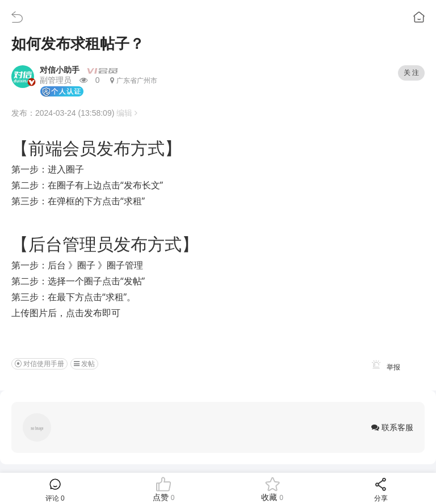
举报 (384, 367)
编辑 (127, 113)
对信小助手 (60, 70)
